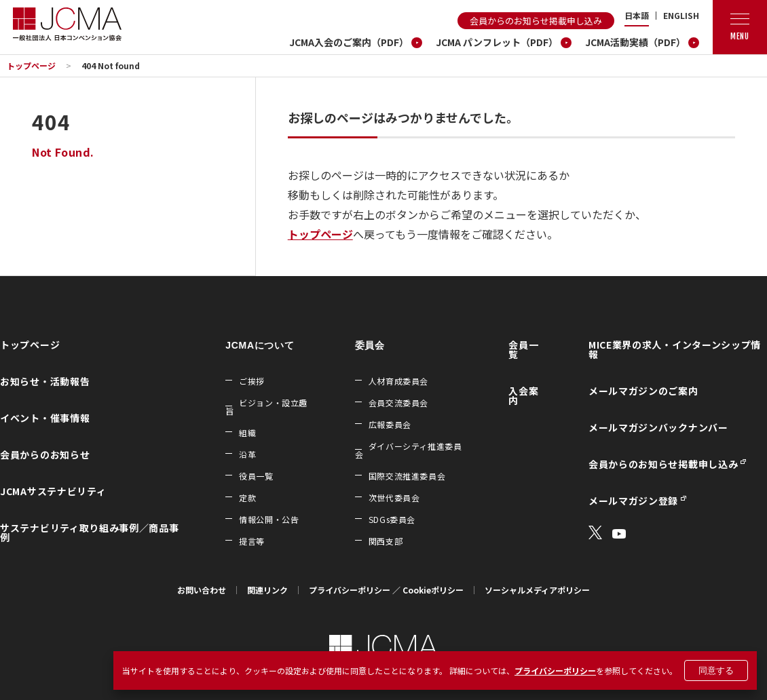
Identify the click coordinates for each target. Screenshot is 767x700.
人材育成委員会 (398, 381)
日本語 (637, 16)
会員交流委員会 (398, 403)
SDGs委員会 (392, 519)
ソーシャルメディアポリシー (537, 590)
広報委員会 (390, 424)
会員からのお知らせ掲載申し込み (536, 21)
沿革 (247, 454)
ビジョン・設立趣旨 (266, 407)
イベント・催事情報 (45, 418)
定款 (247, 498)
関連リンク (267, 590)
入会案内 (523, 395)
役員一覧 (256, 476)
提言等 (252, 541)
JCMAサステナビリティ (53, 491)
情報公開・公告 (269, 519)
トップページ (31, 65)
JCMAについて (260, 345)
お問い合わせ (202, 590)
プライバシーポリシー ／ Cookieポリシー (386, 590)
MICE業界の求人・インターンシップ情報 (675, 349)
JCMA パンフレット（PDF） (497, 42)
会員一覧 (523, 349)
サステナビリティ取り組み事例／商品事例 (90, 532)
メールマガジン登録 (633, 501)
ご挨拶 (252, 381)
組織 (247, 432)
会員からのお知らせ (45, 454)
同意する (716, 670)
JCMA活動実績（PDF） (635, 42)
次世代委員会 (394, 498)
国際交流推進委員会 (407, 476)
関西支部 (386, 541)
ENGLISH (681, 16)
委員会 (370, 345)
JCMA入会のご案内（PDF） (349, 42)
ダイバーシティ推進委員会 (409, 450)
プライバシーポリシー (555, 670)
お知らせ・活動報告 (45, 381)
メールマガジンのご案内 (643, 391)
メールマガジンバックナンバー (658, 427)
